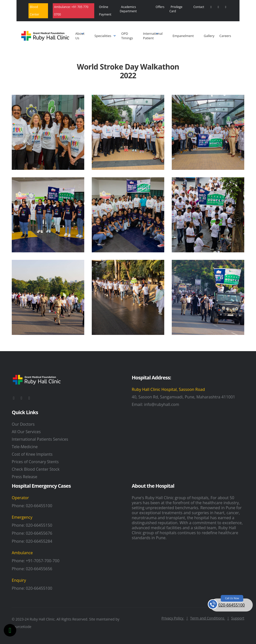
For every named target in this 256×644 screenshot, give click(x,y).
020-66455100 (39, 506)
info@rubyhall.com (161, 404)
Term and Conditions (210, 618)
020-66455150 (39, 525)
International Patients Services (40, 439)
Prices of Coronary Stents (35, 462)
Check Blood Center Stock (36, 469)
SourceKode (21, 627)
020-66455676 (39, 533)
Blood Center (34, 11)
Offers (160, 7)
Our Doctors (23, 424)
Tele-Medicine (25, 447)
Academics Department (128, 9)
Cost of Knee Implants (32, 454)
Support (238, 618)
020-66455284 (39, 541)
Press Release (24, 477)
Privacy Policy (175, 618)
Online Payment (105, 11)
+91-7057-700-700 (42, 561)
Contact (199, 7)
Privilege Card (176, 9)
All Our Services (26, 432)
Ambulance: (71, 11)
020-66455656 (39, 569)
